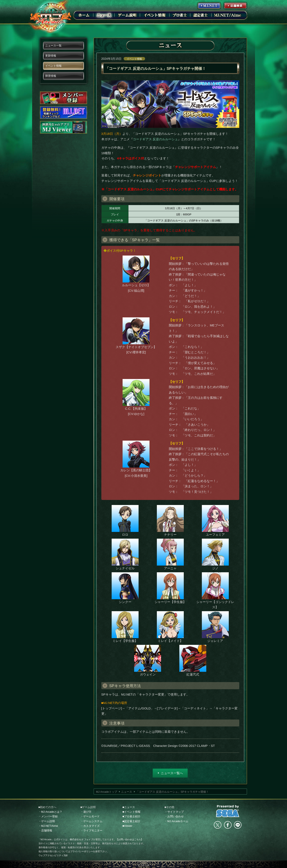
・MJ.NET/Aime (48, 826)
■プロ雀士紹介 (132, 816)
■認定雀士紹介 (132, 821)
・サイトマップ (174, 812)
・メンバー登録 (48, 816)
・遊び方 (86, 812)
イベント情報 (134, 59)
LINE (238, 825)
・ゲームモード (90, 816)
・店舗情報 (45, 830)
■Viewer (128, 826)
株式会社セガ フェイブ (81, 839)
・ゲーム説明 (47, 821)
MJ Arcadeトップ (107, 792)
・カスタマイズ (90, 826)
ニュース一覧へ (172, 773)
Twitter (218, 825)
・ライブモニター (91, 830)
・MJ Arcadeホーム (177, 821)
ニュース (127, 792)
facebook (228, 825)
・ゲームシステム (91, 821)
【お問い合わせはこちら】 (130, 839)
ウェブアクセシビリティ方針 (53, 855)
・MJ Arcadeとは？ (50, 812)
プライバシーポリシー (82, 851)
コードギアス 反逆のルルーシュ (155, 139)
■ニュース (129, 807)
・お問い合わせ (174, 816)
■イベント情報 (132, 812)
